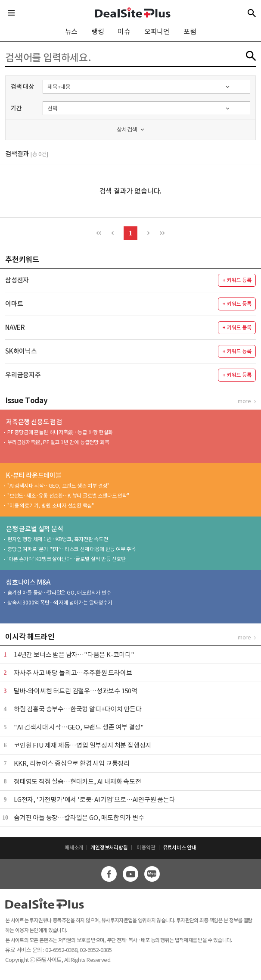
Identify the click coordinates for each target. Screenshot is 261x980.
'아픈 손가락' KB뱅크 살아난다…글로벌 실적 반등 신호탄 (67, 559)
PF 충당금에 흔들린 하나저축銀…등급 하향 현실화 (60, 432)
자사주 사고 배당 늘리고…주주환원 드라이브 (73, 673)
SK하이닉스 (21, 351)
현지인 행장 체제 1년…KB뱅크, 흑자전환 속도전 (58, 539)
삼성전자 (17, 280)
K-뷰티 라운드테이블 (34, 475)
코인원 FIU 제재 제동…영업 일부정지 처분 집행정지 (82, 745)
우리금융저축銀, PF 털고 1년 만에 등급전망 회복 (58, 442)
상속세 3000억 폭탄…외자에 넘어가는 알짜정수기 (60, 603)
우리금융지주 (23, 375)
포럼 (190, 31)
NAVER (15, 327)
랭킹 (98, 31)
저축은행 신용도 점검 (34, 422)
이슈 (124, 31)
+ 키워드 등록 (237, 280)
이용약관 (146, 847)
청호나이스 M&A (28, 582)
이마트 (14, 304)
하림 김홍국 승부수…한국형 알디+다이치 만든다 (78, 709)
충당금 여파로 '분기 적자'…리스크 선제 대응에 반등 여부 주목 (71, 549)
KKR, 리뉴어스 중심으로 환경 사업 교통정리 (72, 763)
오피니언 (157, 31)
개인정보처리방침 (109, 847)
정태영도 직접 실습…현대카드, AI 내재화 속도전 (78, 781)
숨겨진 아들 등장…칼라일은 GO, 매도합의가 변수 (59, 593)
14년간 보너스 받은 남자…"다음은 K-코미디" (74, 655)
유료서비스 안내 (180, 847)
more (244, 401)
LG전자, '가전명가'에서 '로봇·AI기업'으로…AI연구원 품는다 (95, 800)
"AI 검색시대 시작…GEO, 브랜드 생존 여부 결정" (58, 486)
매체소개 (74, 847)
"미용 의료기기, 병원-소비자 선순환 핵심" (51, 506)
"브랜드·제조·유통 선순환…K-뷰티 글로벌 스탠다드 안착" (68, 496)
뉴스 (71, 31)
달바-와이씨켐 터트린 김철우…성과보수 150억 (76, 691)
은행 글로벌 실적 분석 (35, 529)
